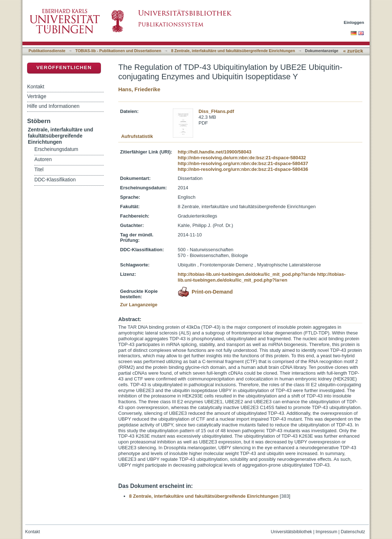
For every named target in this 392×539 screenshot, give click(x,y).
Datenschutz (353, 532)
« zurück (353, 51)
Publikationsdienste (47, 51)
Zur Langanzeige (139, 305)
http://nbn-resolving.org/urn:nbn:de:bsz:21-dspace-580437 (243, 163)
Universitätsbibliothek (291, 532)
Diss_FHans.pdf (216, 111)
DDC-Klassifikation (55, 180)
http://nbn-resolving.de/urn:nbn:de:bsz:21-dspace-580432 (242, 158)
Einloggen (354, 22)
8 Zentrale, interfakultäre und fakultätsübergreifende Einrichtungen (233, 51)
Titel (39, 170)
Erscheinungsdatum (56, 149)
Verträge (37, 96)
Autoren (43, 159)
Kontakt (36, 87)
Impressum (327, 532)
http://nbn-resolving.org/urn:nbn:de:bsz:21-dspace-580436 (243, 169)
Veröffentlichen (64, 68)
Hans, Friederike (139, 89)
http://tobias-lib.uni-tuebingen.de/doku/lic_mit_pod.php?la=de (247, 274)
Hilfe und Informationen (53, 106)
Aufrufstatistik (137, 136)
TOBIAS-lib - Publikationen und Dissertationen (118, 51)
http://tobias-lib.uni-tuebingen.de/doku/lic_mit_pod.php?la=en (261, 277)
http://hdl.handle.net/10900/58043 (214, 152)
